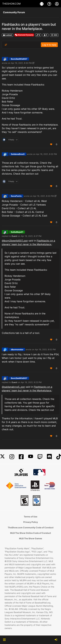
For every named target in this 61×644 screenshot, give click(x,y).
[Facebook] (21, 457)
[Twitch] (40, 457)
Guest (14, 236)
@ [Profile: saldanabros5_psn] (13, 387)
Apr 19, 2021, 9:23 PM (31, 382)
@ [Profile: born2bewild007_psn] (15, 241)
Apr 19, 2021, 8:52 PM (45, 349)
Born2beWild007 (19, 59)
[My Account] (57, 4)
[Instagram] (12, 457)
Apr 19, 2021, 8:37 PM (31, 236)
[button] (4, 640)
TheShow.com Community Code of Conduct (31, 527)
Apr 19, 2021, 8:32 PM (47, 154)
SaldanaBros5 (18, 154)
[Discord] (49, 457)
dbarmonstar (17, 349)
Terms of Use (31, 517)
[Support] (50, 4)
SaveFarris (16, 196)
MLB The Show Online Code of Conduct (31, 533)
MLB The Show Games (31, 538)
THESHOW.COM (11, 4)
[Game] (42, 4)
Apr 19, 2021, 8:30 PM (21, 63)
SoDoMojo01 (17, 232)
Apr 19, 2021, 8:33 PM (44, 196)
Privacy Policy (31, 522)
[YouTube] (31, 457)
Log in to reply (49, 45)
